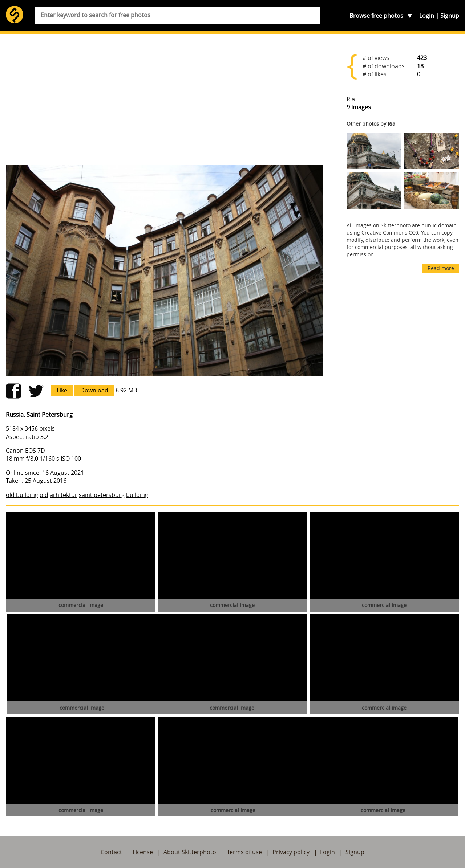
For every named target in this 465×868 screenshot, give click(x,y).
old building (22, 495)
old (44, 495)
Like (62, 390)
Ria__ (353, 99)
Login (427, 16)
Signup (450, 16)
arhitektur (64, 495)
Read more (441, 268)
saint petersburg (102, 495)
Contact (111, 852)
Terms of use (244, 852)
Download (94, 390)
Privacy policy (291, 852)
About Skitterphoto (190, 852)
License (143, 852)
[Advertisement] (165, 102)
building (137, 495)
